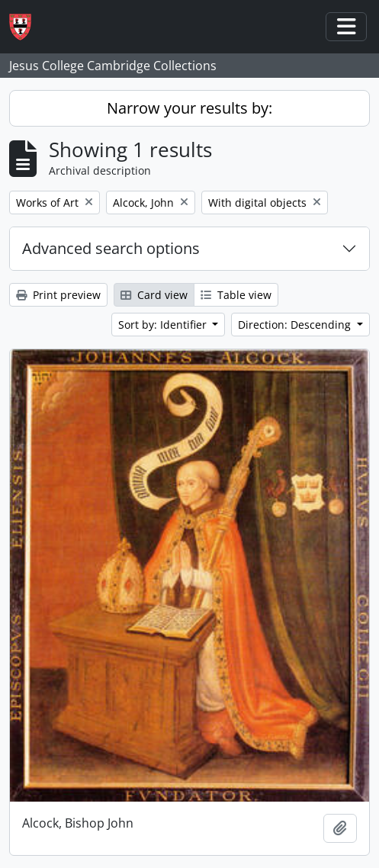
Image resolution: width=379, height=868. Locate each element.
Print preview (58, 295)
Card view (154, 295)
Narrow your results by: (189, 108)
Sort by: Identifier (164, 325)
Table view (236, 295)
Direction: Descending (296, 325)
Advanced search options (111, 248)
